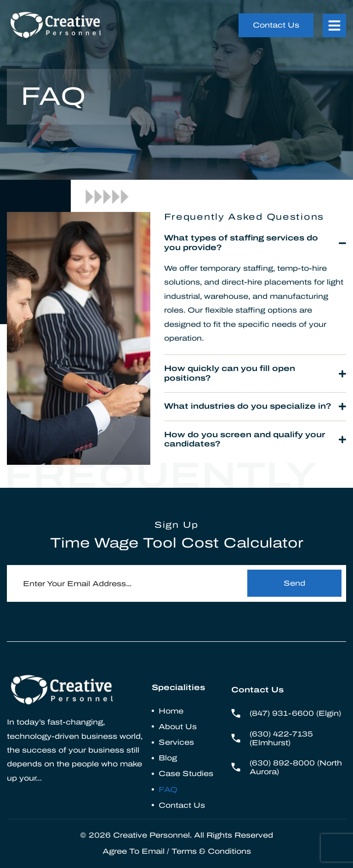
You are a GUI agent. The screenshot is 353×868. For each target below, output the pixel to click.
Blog (168, 758)
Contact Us (182, 805)
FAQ (168, 790)
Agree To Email (134, 851)
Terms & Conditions (211, 851)
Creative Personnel (151, 835)
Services (176, 742)
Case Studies (186, 774)
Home (171, 711)
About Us (178, 727)
